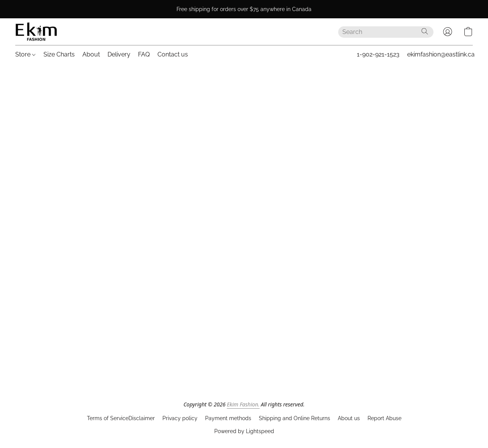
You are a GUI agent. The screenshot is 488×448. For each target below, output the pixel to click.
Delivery (119, 54)
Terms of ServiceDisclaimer (121, 418)
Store (25, 54)
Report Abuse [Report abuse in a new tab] (384, 418)
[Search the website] (425, 31)
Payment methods (228, 418)
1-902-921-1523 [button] (378, 54)
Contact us (173, 54)
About (91, 54)
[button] (36, 32)
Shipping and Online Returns (295, 418)
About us (349, 418)
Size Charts (59, 54)
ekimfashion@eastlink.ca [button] (441, 54)
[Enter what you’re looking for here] (386, 32)
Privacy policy (180, 418)
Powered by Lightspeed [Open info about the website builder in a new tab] (244, 431)
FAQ (144, 54)
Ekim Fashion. (243, 404)
